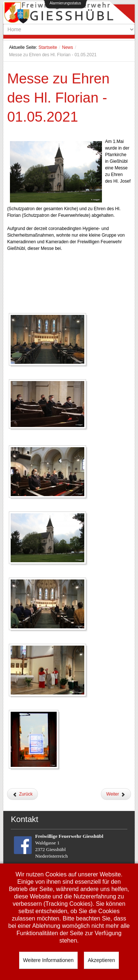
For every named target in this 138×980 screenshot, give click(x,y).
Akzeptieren (102, 960)
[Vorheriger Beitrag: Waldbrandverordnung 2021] (22, 794)
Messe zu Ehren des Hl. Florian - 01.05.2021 (58, 98)
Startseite (48, 47)
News (67, 47)
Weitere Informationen (48, 960)
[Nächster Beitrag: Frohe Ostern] (116, 794)
